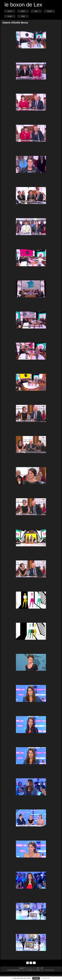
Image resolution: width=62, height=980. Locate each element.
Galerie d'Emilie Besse (15, 23)
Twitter (23, 16)
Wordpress (23, 970)
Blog (36, 11)
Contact (10, 16)
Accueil (10, 11)
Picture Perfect (45, 970)
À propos (49, 11)
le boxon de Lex (23, 5)
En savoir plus (45, 978)
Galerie (23, 11)
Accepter (36, 978)
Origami (52, 970)
